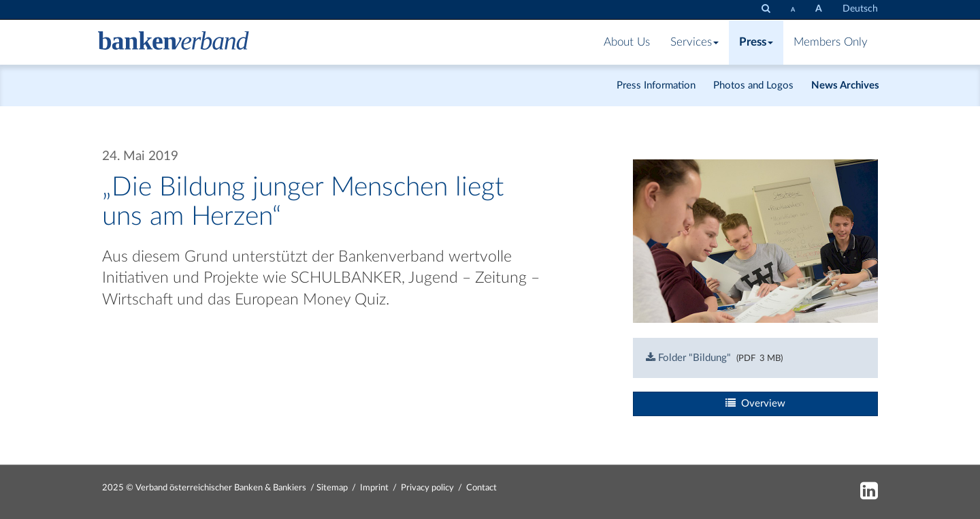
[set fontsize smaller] (793, 10)
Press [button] (756, 42)
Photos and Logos (753, 85)
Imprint (374, 488)
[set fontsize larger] (819, 9)
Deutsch (860, 9)
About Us (627, 42)
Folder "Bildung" (688, 358)
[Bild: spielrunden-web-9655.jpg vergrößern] (755, 241)
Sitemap (332, 488)
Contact (481, 488)
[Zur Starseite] (174, 42)
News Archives (845, 85)
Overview (755, 403)
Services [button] (695, 42)
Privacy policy (427, 488)
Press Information (656, 85)
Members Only (831, 42)
